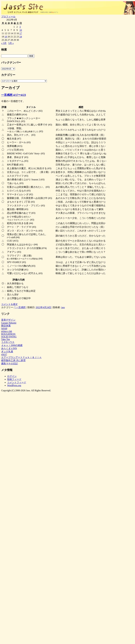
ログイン (12, 376)
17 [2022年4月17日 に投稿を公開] (21, 33)
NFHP (4, 329)
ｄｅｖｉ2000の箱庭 (12, 345)
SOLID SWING (9, 337)
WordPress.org (14, 385)
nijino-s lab (7, 331)
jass (63, 307)
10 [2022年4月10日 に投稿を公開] (21, 30)
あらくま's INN (9, 348)
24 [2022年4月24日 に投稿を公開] (21, 37)
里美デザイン (8, 320)
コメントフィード (17, 382)
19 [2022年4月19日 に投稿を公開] (6, 37)
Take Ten (6, 339)
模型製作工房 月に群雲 (13, 360)
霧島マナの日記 (10, 364)
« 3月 (4, 43)
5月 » (11, 43)
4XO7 (4, 354)
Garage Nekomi (9, 323)
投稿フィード (14, 379)
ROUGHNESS (8, 334)
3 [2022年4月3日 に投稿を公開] (20, 27)
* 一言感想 (20, 307)
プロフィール (8, 17)
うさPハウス (8, 342)
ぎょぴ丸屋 (7, 352)
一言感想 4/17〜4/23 (14, 95)
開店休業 (6, 326)
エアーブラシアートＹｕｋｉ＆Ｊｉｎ (21, 357)
